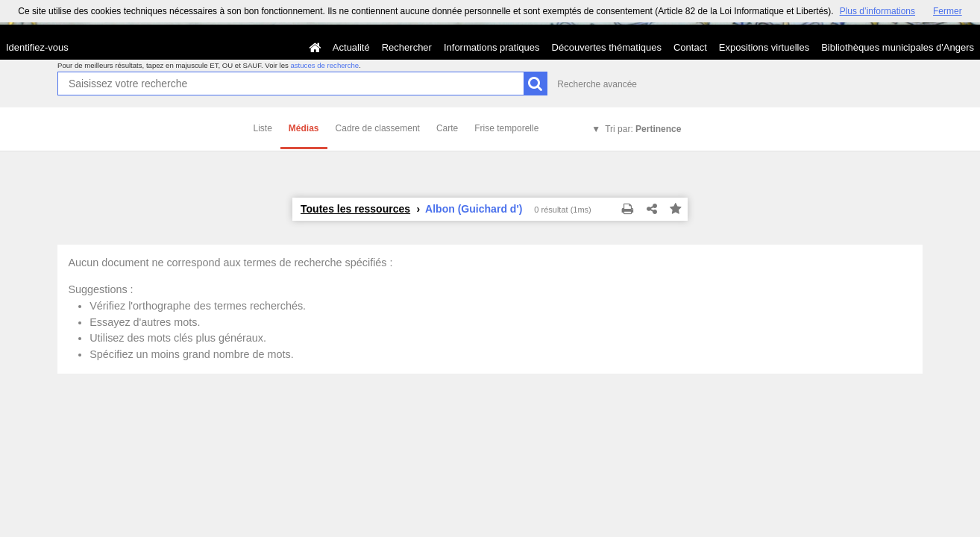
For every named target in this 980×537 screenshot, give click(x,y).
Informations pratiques (492, 47)
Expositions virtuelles (764, 47)
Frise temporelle (506, 128)
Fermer (948, 11)
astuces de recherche (324, 65)
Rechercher (407, 47)
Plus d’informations (877, 11)
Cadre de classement (378, 128)
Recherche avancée (597, 84)
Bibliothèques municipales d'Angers (898, 47)
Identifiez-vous (37, 47)
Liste (263, 128)
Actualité (351, 47)
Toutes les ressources (355, 209)
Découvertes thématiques (607, 47)
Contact (690, 47)
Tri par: (643, 129)
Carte (447, 128)
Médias (304, 128)
